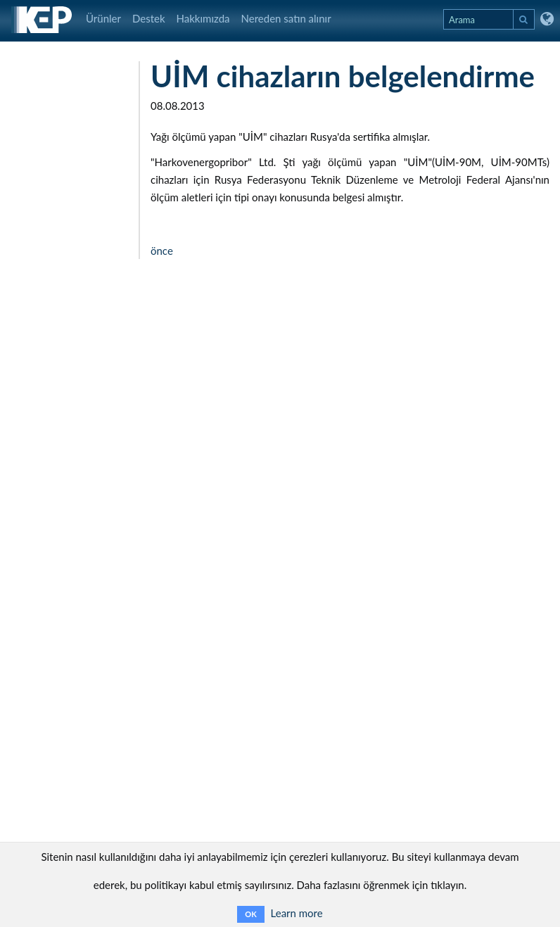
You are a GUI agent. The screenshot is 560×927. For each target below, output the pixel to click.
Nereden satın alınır (286, 18)
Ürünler (103, 18)
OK (250, 914)
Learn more (297, 913)
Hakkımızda (203, 18)
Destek (149, 18)
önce (162, 251)
